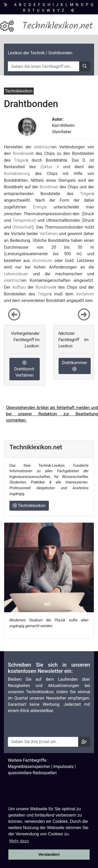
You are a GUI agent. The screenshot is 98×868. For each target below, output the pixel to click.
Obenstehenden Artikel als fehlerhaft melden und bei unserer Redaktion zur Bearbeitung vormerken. (52, 414)
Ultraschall (22, 227)
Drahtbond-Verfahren (24, 369)
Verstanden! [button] (49, 854)
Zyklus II (50, 167)
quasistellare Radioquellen (32, 773)
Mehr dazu (19, 841)
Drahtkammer (75, 366)
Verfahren (49, 234)
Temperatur (24, 220)
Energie (40, 207)
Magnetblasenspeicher (29, 767)
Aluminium (42, 261)
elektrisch (43, 147)
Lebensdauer (16, 274)
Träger (20, 160)
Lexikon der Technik (26, 53)
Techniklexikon (29, 506)
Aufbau (19, 287)
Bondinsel (22, 153)
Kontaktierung (17, 174)
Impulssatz (64, 767)
